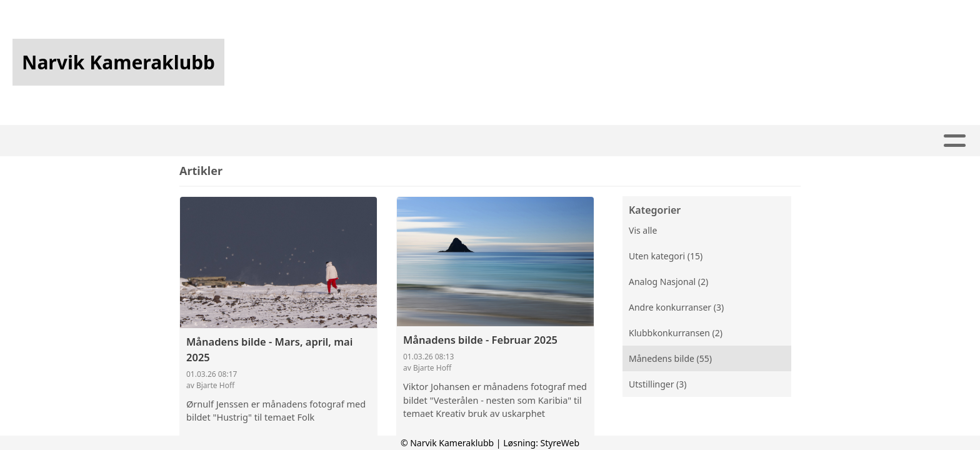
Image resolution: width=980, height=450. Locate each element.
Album (336, 141)
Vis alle (643, 230)
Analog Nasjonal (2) (668, 282)
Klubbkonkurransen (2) (676, 333)
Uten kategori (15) (666, 256)
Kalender (397, 141)
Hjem (224, 141)
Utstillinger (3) (657, 384)
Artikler (277, 141)
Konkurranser (486, 141)
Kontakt (739, 141)
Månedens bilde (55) (670, 358)
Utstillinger (585, 141)
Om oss (665, 141)
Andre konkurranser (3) (676, 307)
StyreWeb (560, 443)
